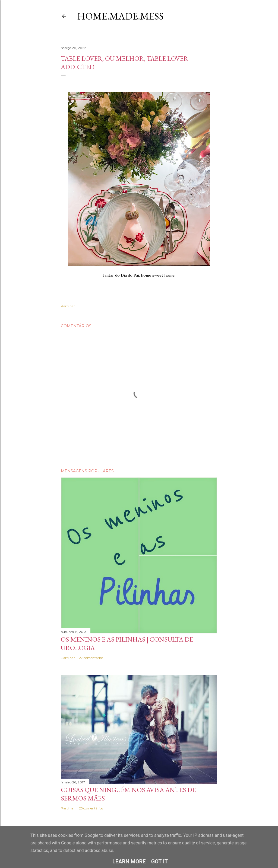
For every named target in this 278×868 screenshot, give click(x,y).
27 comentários (91, 658)
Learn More (129, 861)
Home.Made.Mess (120, 16)
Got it (160, 861)
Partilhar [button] (68, 306)
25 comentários (91, 808)
